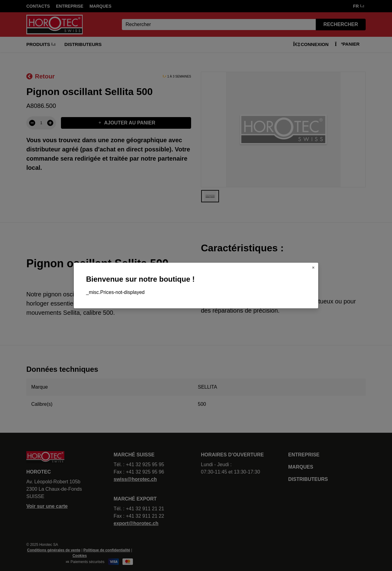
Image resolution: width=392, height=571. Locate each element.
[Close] (313, 268)
